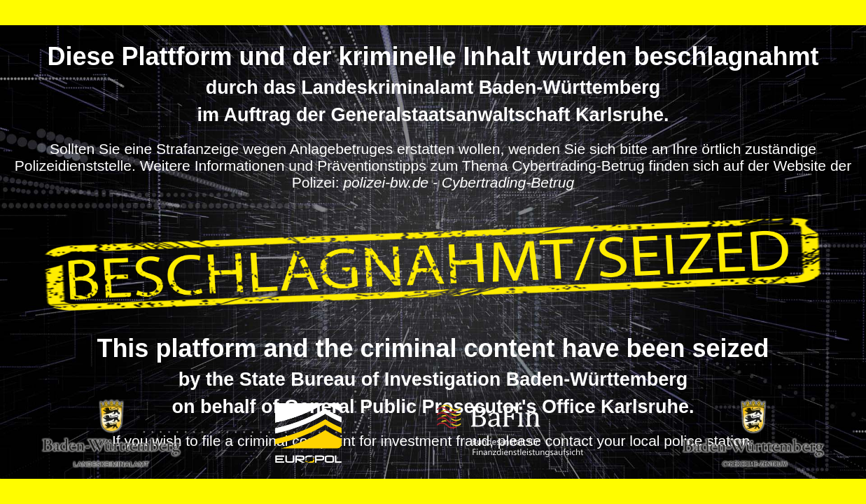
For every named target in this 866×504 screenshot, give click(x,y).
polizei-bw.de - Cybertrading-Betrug (459, 182)
